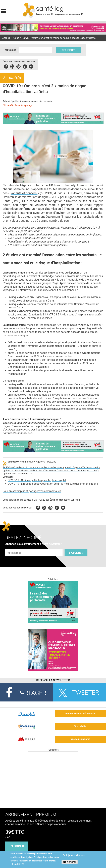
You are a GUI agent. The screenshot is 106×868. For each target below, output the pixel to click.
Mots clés (10, 50)
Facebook (6, 66)
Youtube (63, 507)
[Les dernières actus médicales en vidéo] (53, 792)
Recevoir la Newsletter (53, 680)
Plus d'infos (17, 864)
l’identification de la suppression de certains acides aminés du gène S (48, 242)
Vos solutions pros (80, 739)
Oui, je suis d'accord (75, 855)
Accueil (6, 38)
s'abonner (17, 846)
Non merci (70, 862)
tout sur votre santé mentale (80, 714)
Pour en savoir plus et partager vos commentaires (32, 491)
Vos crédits (80, 726)
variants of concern (24, 193)
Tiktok (25, 66)
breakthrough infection (26, 360)
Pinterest (18, 66)
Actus (16, 38)
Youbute (31, 66)
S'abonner (76, 553)
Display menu (4, 11)
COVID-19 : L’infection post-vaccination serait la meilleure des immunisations (53, 484)
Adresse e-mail (15, 547)
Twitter (12, 66)
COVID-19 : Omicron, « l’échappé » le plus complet (37, 480)
